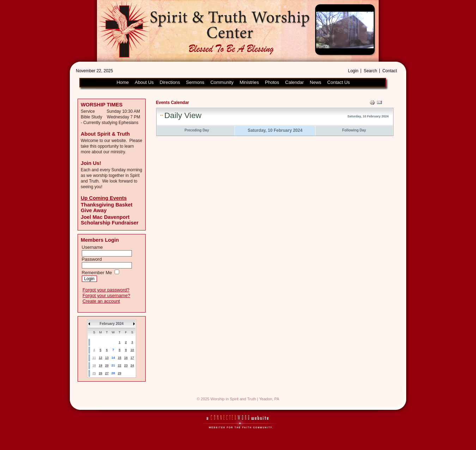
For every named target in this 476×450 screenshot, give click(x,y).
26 (100, 373)
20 (107, 365)
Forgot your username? (106, 295)
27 (107, 373)
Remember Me (97, 273)
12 (100, 358)
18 (94, 365)
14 (113, 358)
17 (132, 358)
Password (92, 259)
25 (94, 373)
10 (132, 350)
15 (120, 358)
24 (132, 365)
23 (126, 365)
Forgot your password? (106, 290)
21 (113, 365)
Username (92, 247)
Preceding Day (197, 130)
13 (107, 358)
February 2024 (112, 324)
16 (126, 358)
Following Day (354, 130)
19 (100, 365)
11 (94, 358)
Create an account (101, 301)
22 (120, 365)
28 (113, 373)
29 (120, 373)
